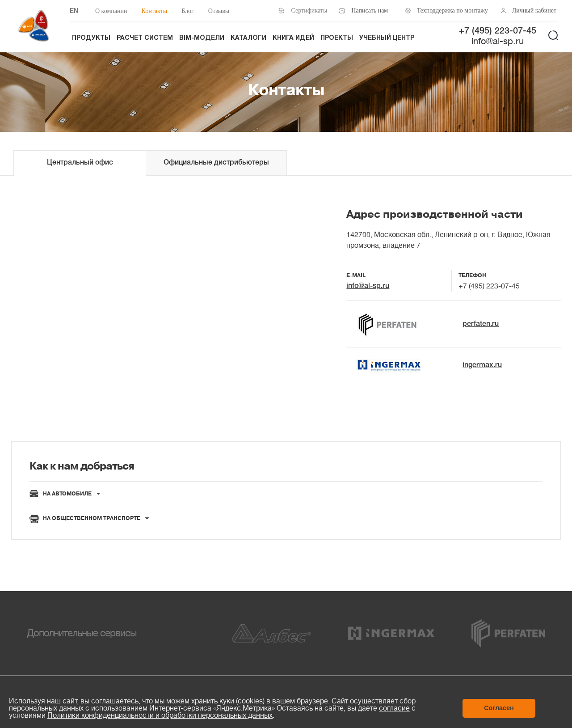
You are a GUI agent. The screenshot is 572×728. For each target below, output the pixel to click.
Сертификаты (309, 11)
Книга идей (293, 38)
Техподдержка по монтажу (450, 11)
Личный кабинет (534, 11)
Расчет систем (145, 38)
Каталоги (248, 38)
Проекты (337, 38)
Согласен (499, 708)
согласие (394, 708)
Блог (188, 11)
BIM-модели (202, 38)
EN (74, 11)
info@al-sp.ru (498, 41)
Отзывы (219, 11)
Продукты (91, 38)
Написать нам (370, 11)
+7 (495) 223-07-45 (498, 31)
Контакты (154, 11)
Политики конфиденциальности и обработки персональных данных (160, 715)
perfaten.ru (481, 324)
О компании (111, 11)
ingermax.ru (482, 365)
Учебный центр (387, 38)
